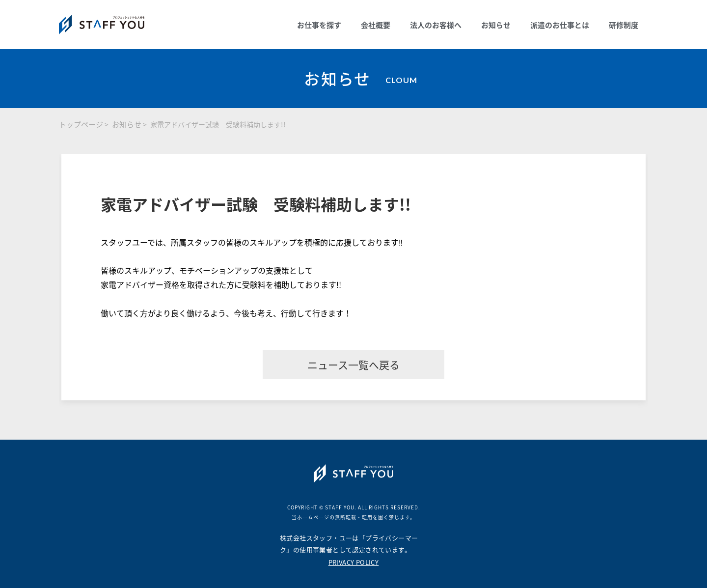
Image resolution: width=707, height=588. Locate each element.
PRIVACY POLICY (354, 562)
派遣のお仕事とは (560, 25)
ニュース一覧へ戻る (353, 365)
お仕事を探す (319, 25)
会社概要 (376, 25)
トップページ (81, 124)
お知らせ (496, 25)
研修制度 (624, 25)
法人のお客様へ (436, 25)
